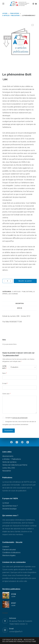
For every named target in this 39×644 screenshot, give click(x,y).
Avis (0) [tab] (19, 308)
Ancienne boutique (9, 509)
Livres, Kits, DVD (9, 468)
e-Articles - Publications (22, 292)
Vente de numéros (9, 462)
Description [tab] (20, 303)
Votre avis (6, 394)
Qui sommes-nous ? (10, 506)
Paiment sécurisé (9, 550)
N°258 (14, 594)
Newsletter (7, 471)
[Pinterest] (22, 442)
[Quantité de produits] (8, 281)
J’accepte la (16, 418)
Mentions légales (9, 555)
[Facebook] (11, 442)
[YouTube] (28, 442)
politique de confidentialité (20, 418)
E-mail (5, 384)
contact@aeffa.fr (16, 631)
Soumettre (9, 430)
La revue (6, 503)
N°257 (14, 603)
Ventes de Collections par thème (15, 465)
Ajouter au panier (25, 281)
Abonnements (8, 456)
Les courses (13, 294)
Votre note (4, 367)
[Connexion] (33, 4)
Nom (5, 373)
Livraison (6, 547)
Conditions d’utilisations (11, 552)
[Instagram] (17, 442)
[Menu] (3, 4)
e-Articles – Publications (12, 459)
